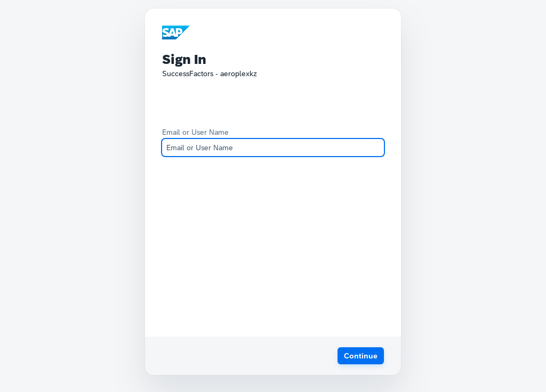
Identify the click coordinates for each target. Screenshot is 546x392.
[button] (361, 356)
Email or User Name (195, 132)
